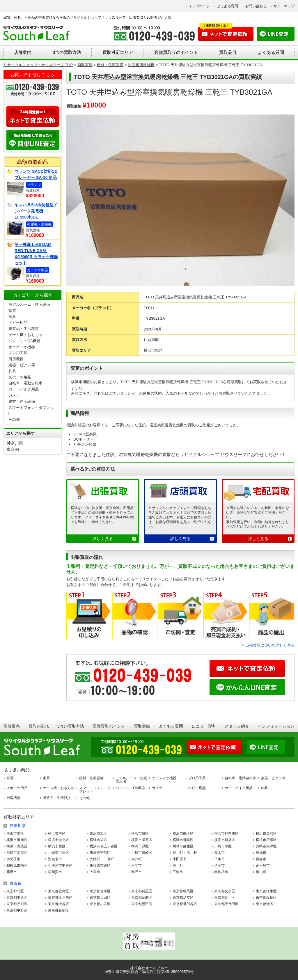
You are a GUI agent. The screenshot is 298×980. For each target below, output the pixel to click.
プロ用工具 (18, 353)
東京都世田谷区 (185, 904)
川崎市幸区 (223, 846)
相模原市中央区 (60, 865)
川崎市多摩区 (17, 853)
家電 (12, 310)
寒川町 (178, 865)
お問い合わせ (256, 6)
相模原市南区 (17, 865)
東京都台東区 (100, 891)
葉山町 (261, 872)
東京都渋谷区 (58, 904)
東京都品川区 (17, 904)
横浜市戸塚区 (266, 840)
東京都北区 (15, 891)
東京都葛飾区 (142, 898)
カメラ (14, 395)
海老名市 (55, 859)
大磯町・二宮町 (102, 859)
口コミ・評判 (204, 726)
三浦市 (178, 872)
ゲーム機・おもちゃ (25, 335)
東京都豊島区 (58, 891)
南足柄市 (221, 872)
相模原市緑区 (100, 865)
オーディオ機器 (22, 347)
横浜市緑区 (140, 846)
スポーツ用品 (20, 377)
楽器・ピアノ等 (22, 365)
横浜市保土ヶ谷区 (104, 846)
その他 (14, 419)
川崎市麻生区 (183, 846)
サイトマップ (284, 6)
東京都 (13, 449)
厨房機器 (16, 359)
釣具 (12, 371)
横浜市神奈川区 (226, 833)
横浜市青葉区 (17, 846)
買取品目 (228, 52)
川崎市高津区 (266, 846)
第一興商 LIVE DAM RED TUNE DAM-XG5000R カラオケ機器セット (36, 254)
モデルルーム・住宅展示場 (131, 780)
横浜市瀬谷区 (142, 840)
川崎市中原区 (58, 853)
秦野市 (136, 872)
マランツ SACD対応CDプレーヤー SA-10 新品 (36, 174)
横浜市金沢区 (266, 833)
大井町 (136, 859)
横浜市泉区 (140, 833)
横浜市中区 (57, 833)
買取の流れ (39, 726)
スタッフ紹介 (237, 726)
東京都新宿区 (58, 910)
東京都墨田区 (142, 904)
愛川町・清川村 (185, 853)
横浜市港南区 (17, 840)
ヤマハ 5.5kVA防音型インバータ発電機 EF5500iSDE (36, 211)
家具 (12, 317)
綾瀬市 (261, 853)
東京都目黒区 (142, 891)
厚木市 (219, 853)
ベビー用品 (18, 322)
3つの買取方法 (67, 52)
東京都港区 (265, 904)
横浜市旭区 (98, 833)
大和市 (95, 872)
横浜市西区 (57, 846)
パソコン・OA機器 (24, 341)
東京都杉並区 (100, 904)
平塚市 (219, 859)
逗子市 (219, 865)
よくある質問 (228, 6)
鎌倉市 (261, 859)
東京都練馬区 (183, 891)
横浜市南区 (15, 833)
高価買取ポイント (109, 726)
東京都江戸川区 (60, 898)
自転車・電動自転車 (25, 383)
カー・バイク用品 (24, 389)
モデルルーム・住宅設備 (29, 304)
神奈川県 (15, 443)
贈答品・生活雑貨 (24, 329)
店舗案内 (23, 52)
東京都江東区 (266, 891)
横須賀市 (55, 872)
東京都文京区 (225, 891)
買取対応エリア (118, 52)
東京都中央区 (17, 898)
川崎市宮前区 (100, 853)
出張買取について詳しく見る (270, 645)
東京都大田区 (100, 898)
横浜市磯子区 (183, 833)
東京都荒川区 (225, 898)
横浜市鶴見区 (225, 840)
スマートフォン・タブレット (95, 790)
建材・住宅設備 (22, 401)
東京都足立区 (183, 898)
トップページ (199, 6)
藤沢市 (12, 872)
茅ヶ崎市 (263, 865)
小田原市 (180, 859)
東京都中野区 (17, 910)
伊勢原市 (13, 859)
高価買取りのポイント (176, 52)
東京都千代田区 (226, 904)
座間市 (136, 865)
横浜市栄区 (98, 840)
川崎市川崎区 (142, 853)
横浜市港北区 (58, 840)
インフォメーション (276, 726)
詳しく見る (103, 539)
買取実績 (142, 726)
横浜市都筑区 (183, 840)
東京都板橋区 (266, 898)
